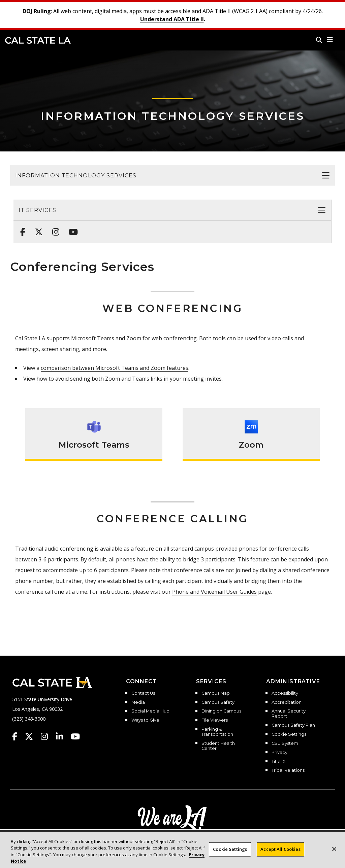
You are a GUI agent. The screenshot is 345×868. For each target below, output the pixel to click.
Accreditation (287, 702)
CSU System (285, 743)
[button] (330, 40)
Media (138, 702)
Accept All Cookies (280, 856)
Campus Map (216, 693)
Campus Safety (218, 702)
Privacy (279, 753)
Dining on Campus (221, 711)
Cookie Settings (289, 734)
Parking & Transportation (217, 732)
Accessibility (285, 693)
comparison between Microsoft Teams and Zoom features (115, 368)
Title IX (278, 762)
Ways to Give (145, 720)
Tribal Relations (288, 770)
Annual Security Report (289, 714)
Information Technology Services (173, 116)
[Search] (319, 40)
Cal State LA (38, 40)
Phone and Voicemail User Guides (214, 592)
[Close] (334, 856)
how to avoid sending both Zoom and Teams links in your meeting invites (129, 379)
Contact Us (143, 693)
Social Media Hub (150, 711)
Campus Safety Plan (293, 725)
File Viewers (215, 720)
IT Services (37, 210)
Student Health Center (218, 746)
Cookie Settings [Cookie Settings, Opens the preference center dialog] (230, 856)
